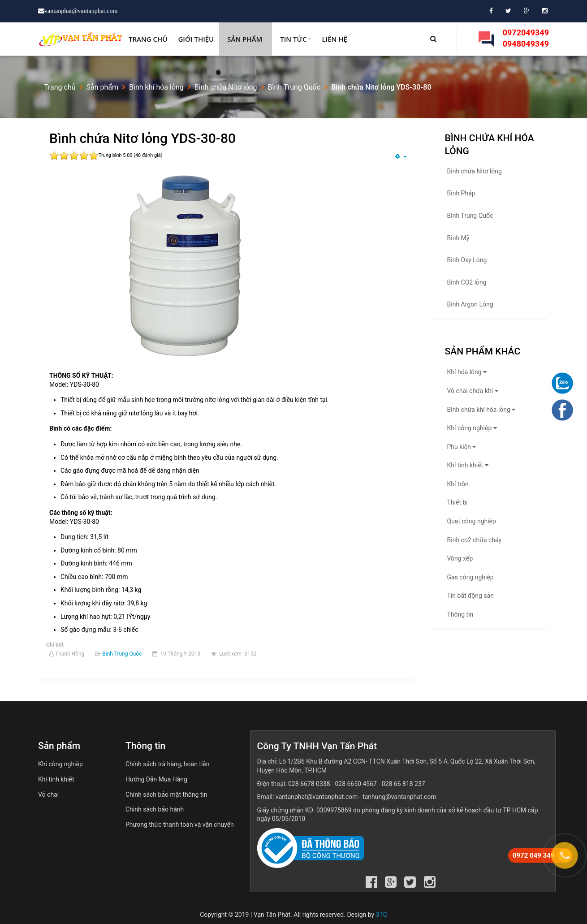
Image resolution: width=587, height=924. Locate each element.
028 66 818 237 (404, 784)
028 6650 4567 (356, 784)
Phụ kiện (463, 447)
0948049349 (526, 44)
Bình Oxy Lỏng (467, 260)
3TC (382, 915)
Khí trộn (458, 484)
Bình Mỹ (458, 238)
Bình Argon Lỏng (470, 304)
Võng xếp (460, 558)
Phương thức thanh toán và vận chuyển (180, 825)
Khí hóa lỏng (468, 372)
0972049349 (526, 32)
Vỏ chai (48, 794)
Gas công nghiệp (470, 577)
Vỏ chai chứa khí (474, 391)
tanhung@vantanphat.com (399, 797)
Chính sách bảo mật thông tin (166, 794)
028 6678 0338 (309, 784)
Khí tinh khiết (469, 465)
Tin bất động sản (470, 596)
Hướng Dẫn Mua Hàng (156, 779)
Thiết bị (458, 502)
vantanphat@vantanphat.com (317, 797)
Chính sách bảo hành (155, 809)
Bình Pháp (461, 193)
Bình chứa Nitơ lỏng (475, 171)
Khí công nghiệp (473, 428)
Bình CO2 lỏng (467, 282)
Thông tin (460, 614)
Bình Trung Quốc (122, 654)
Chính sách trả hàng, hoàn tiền (168, 764)
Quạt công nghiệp (472, 521)
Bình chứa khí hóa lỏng (483, 410)
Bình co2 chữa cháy (475, 540)
